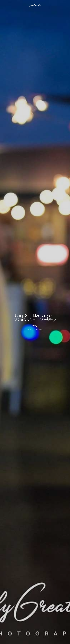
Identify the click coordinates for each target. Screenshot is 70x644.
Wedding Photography (35, 330)
